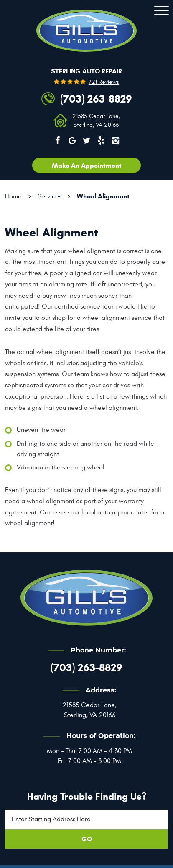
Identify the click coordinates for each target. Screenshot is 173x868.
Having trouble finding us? (87, 796)
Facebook (58, 140)
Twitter (86, 140)
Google (72, 140)
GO (87, 839)
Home (13, 196)
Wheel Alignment (103, 196)
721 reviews (104, 82)
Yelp (101, 140)
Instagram (116, 140)
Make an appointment (87, 165)
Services (50, 196)
